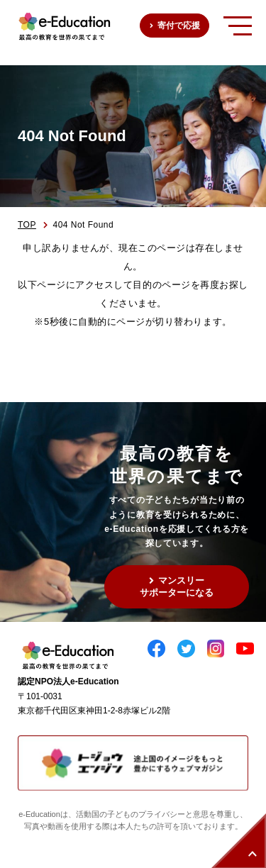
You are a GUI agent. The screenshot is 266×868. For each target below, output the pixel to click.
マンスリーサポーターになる (177, 586)
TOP (27, 225)
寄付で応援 (179, 26)
